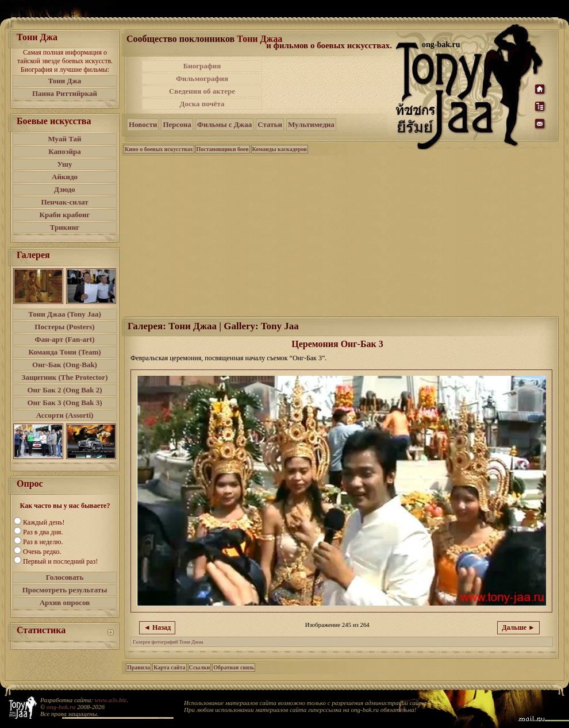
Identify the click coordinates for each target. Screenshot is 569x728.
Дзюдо (65, 189)
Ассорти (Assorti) (65, 415)
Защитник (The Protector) (65, 377)
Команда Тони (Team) (64, 352)
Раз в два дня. (43, 532)
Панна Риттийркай (65, 93)
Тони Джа (65, 81)
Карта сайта (169, 667)
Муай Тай (64, 139)
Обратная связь (234, 667)
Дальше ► (518, 627)
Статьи (270, 124)
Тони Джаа (259, 39)
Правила (139, 667)
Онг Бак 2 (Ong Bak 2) (64, 390)
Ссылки (200, 667)
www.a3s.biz (111, 700)
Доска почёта (202, 104)
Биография (202, 66)
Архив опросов (65, 602)
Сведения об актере (202, 91)
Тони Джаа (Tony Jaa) (65, 314)
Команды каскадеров (280, 149)
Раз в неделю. (43, 542)
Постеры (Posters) (64, 327)
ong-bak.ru (61, 707)
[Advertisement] (341, 235)
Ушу (65, 164)
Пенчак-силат (64, 202)
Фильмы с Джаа (224, 124)
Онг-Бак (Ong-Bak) (65, 365)
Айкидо (65, 177)
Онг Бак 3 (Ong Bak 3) (64, 402)
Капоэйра (65, 151)
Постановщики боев (223, 149)
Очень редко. (42, 552)
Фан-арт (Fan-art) (65, 339)
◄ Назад (157, 627)
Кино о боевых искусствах (159, 149)
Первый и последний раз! (60, 561)
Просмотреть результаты (65, 590)
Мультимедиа (311, 124)
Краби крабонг (65, 215)
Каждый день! (44, 522)
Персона (177, 124)
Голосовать (65, 577)
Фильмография (202, 78)
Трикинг (65, 227)
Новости (143, 124)
